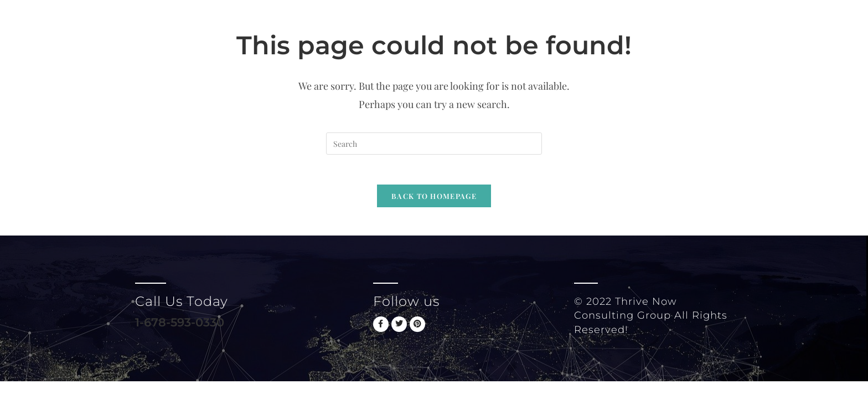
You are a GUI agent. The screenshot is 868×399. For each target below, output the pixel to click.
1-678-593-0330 (182, 326)
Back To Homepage (434, 200)
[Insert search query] (434, 144)
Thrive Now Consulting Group (251, 25)
